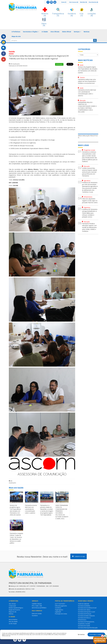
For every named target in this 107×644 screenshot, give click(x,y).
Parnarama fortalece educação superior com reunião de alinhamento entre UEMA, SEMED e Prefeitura (89, 227)
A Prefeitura (16, 32)
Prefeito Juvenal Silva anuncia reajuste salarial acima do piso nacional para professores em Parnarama (89, 172)
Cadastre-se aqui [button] (79, 556)
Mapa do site (16, 36)
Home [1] (64, 2)
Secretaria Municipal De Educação (88, 628)
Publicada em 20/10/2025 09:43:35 (18, 66)
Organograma (59, 610)
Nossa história (13, 620)
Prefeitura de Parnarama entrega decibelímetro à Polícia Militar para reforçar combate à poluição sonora (90, 213)
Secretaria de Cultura (84, 610)
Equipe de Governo (14, 610)
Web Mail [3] (83, 2)
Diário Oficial (67, 32)
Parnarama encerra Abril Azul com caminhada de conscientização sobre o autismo (31, 509)
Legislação (58, 612)
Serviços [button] (77, 32)
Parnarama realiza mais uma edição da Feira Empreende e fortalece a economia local (87, 81)
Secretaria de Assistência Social (87, 608)
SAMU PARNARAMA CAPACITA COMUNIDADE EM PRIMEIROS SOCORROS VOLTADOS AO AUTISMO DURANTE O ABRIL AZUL (62, 512)
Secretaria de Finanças (85, 614)
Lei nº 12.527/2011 (60, 604)
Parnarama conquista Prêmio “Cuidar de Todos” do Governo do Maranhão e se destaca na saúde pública (16, 538)
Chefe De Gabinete (84, 604)
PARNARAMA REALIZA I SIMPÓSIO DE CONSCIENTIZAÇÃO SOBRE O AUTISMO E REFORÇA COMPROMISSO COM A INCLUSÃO (87, 107)
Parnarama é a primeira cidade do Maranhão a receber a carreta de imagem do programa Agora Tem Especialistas (47, 510)
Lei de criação (13, 624)
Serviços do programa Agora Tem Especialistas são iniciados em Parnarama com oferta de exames (15, 510)
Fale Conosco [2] (74, 2)
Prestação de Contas (61, 614)
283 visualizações (14, 64)
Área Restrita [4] (93, 2)
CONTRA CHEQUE (37, 604)
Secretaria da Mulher (84, 606)
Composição (12, 606)
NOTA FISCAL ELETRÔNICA (39, 608)
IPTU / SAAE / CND (37, 606)
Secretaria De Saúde (84, 626)
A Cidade (45, 32)
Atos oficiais (12, 604)
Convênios (58, 608)
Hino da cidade (13, 622)
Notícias (87, 32)
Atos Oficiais (55, 32)
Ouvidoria (35, 616)
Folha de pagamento (61, 606)
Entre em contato (37, 614)
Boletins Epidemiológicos (16, 608)
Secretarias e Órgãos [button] (31, 32)
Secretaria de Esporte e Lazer (87, 612)
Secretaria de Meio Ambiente (86, 616)
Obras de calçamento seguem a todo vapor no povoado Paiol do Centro (90, 201)
